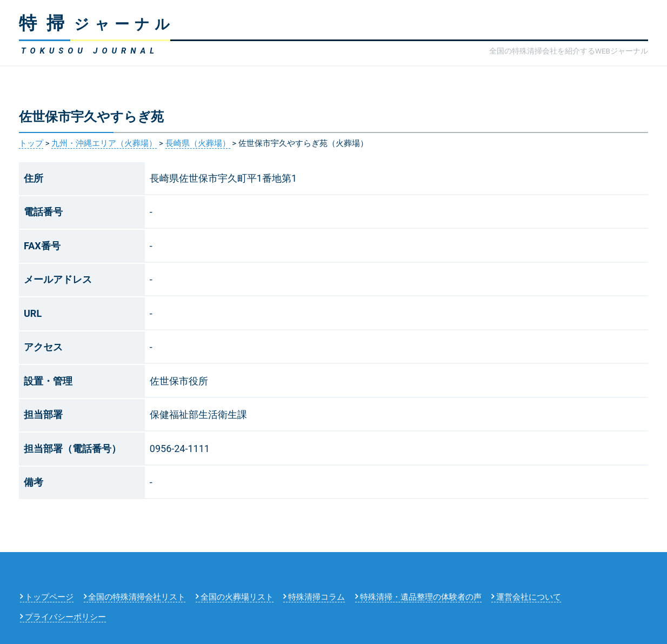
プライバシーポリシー (65, 617)
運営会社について (529, 597)
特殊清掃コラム (316, 597)
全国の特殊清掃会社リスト (137, 597)
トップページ (49, 597)
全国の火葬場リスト (237, 597)
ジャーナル (97, 24)
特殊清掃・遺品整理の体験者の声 (421, 597)
